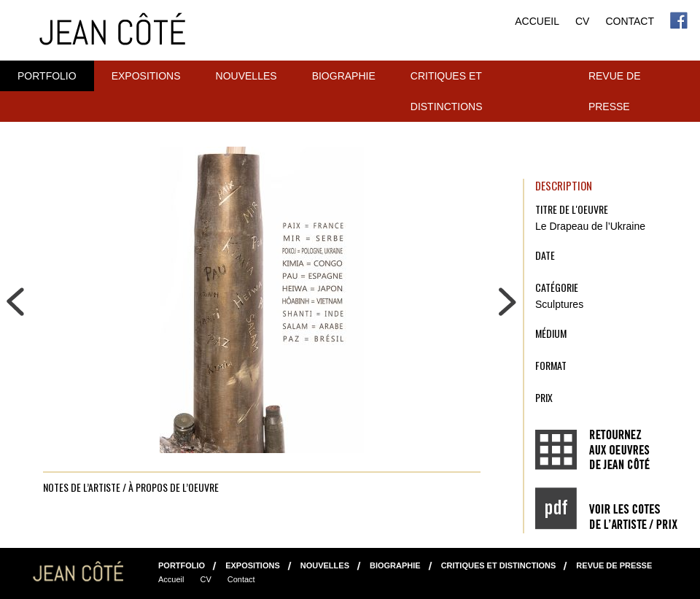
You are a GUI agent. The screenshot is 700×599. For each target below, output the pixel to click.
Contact (630, 21)
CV (582, 21)
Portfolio (47, 76)
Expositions (146, 76)
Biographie (344, 76)
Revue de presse (615, 91)
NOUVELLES (246, 76)
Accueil (537, 21)
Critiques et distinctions (447, 91)
